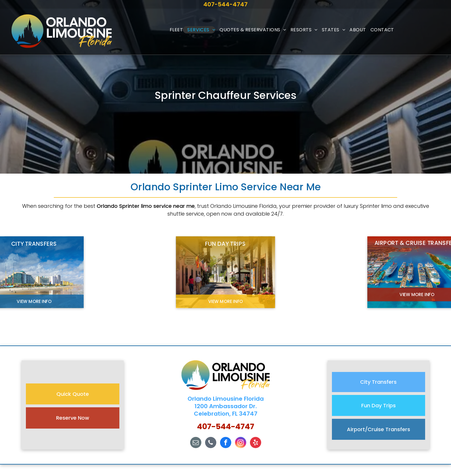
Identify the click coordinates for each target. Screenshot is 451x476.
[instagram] (241, 443)
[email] (196, 443)
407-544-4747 (225, 4)
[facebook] (226, 443)
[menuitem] (174, 30)
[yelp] (256, 443)
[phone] (211, 443)
